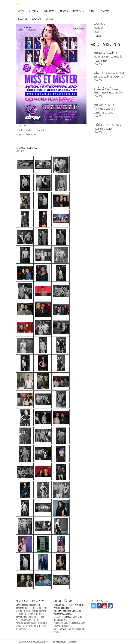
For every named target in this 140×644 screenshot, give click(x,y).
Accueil (21, 11)
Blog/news (37, 19)
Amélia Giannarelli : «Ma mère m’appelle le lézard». (107, 126)
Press (97, 32)
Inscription (23, 19)
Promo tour (99, 27)
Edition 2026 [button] (78, 11)
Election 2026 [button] (49, 11)
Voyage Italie (100, 23)
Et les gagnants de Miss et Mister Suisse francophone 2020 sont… (109, 75)
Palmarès (93, 11)
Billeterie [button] (33, 11)
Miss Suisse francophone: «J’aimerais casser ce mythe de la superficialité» (108, 56)
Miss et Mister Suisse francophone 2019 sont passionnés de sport (104, 108)
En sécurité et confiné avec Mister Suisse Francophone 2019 (109, 90)
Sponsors (105, 11)
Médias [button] (64, 11)
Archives (98, 35)
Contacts (49, 19)
